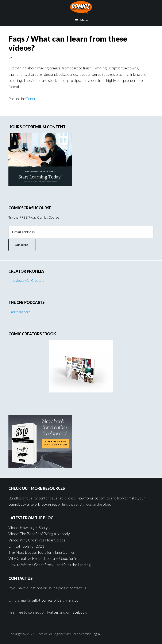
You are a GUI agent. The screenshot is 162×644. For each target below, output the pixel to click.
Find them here (19, 312)
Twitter (52, 612)
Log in (96, 634)
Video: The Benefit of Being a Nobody (39, 534)
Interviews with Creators (26, 280)
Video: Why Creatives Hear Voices (37, 540)
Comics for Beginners (81, 7)
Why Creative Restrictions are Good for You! (45, 558)
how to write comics (94, 498)
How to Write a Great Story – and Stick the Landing (50, 565)
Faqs (17, 39)
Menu (84, 20)
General (32, 99)
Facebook (78, 612)
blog (106, 504)
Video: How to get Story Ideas (33, 528)
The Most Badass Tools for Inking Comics (42, 552)
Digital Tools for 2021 (26, 546)
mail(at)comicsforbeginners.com (55, 600)
